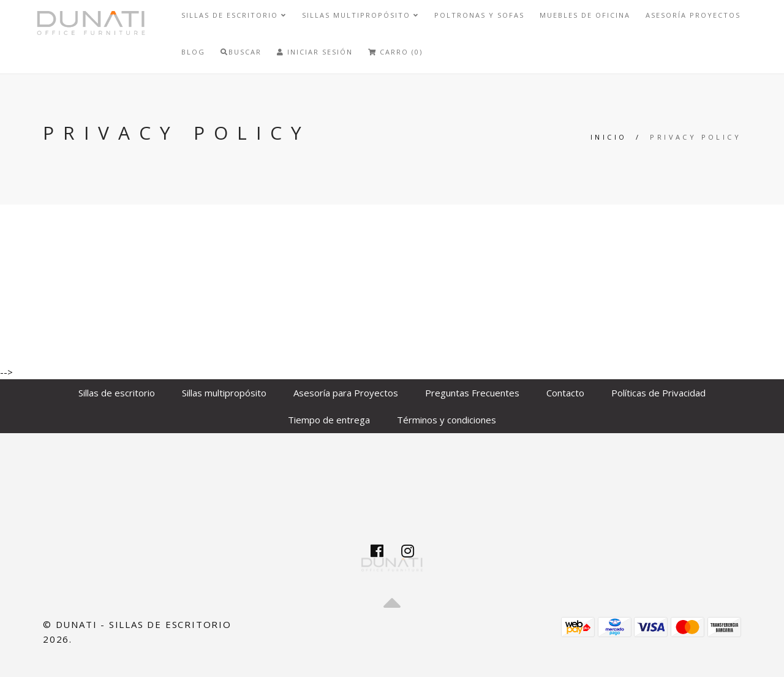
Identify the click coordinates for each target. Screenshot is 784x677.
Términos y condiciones (447, 420)
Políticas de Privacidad (658, 393)
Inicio (609, 137)
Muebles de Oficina (585, 15)
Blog (193, 52)
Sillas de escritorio (234, 15)
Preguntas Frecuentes (472, 393)
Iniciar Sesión (315, 52)
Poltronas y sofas (479, 15)
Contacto (565, 393)
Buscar (241, 52)
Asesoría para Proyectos (346, 393)
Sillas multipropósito (360, 15)
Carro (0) (395, 52)
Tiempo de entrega (329, 420)
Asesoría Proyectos (693, 15)
